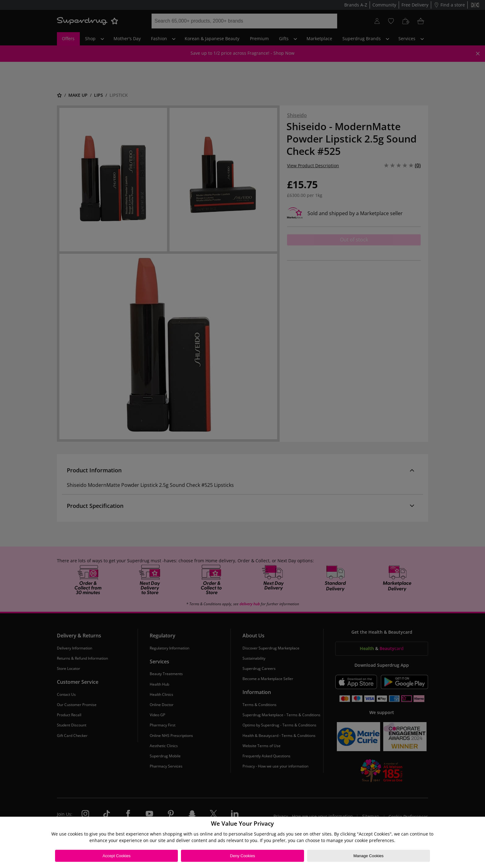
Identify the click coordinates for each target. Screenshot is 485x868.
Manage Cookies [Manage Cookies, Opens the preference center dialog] (368, 856)
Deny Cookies (243, 856)
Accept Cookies (117, 856)
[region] (242, 842)
